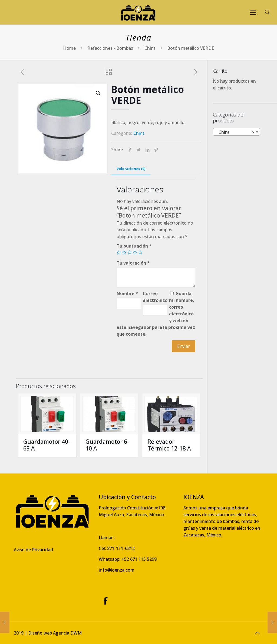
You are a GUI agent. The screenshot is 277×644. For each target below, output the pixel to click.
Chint (150, 48)
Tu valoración (133, 263)
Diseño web (40, 633)
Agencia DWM (67, 633)
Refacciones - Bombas (110, 48)
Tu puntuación (134, 246)
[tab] (131, 169)
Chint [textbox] (235, 132)
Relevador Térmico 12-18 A (169, 445)
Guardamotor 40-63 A (47, 445)
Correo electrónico (155, 297)
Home (69, 48)
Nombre (127, 293)
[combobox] (237, 132)
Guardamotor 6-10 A (107, 445)
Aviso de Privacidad (33, 550)
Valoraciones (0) (131, 169)
